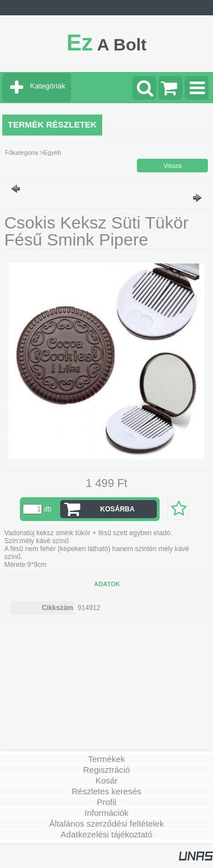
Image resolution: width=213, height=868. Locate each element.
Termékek (106, 759)
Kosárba (117, 509)
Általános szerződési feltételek (107, 823)
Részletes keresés (106, 791)
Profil (106, 802)
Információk (107, 813)
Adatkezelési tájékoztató (107, 834)
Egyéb (52, 153)
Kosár (106, 780)
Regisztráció (106, 770)
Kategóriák (48, 86)
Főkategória (22, 153)
